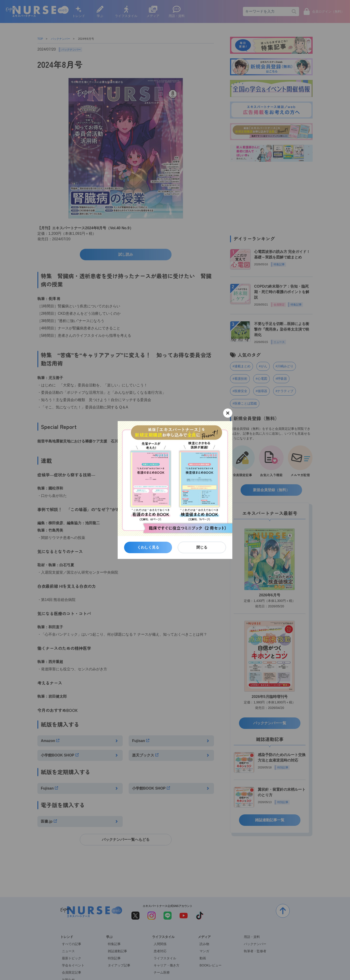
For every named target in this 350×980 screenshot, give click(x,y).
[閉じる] (228, 413)
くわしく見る (148, 547)
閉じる (202, 547)
